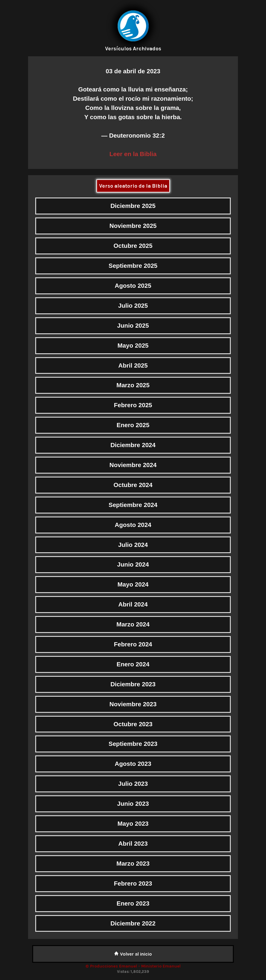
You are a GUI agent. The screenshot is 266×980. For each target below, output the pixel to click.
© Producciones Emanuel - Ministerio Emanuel (133, 966)
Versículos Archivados (133, 49)
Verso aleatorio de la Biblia (133, 186)
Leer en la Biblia (133, 154)
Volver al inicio (133, 954)
